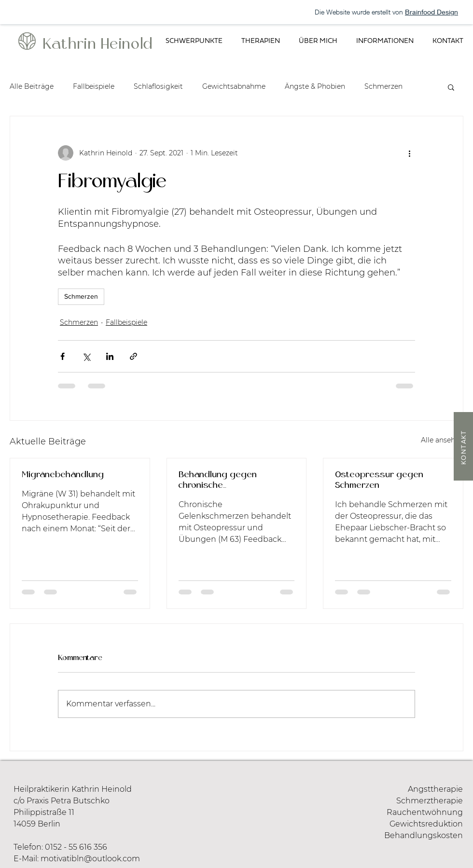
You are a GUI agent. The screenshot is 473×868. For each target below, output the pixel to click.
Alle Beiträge (32, 86)
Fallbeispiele (94, 86)
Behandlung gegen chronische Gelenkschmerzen (218, 481)
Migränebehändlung (63, 475)
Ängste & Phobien (315, 86)
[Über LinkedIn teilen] (110, 356)
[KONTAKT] (463, 446)
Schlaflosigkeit (158, 86)
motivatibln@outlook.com (90, 859)
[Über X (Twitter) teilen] (86, 356)
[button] (194, 41)
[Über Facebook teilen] (63, 356)
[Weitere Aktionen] (409, 153)
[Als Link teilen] (133, 356)
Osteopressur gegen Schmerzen (379, 480)
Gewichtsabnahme (234, 86)
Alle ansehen (442, 440)
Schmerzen (383, 86)
